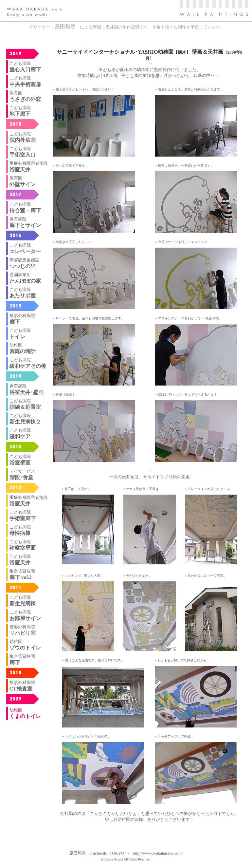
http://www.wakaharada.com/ (158, 853)
